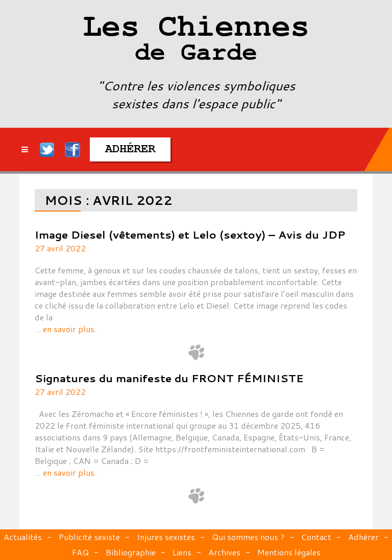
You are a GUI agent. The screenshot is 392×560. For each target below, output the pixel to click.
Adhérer (363, 537)
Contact (316, 537)
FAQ (80, 552)
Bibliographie (131, 552)
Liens (182, 552)
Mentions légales (289, 552)
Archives (224, 552)
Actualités (23, 537)
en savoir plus (69, 329)
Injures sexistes (166, 537)
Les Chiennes (196, 41)
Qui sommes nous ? (248, 537)
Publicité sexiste (89, 537)
